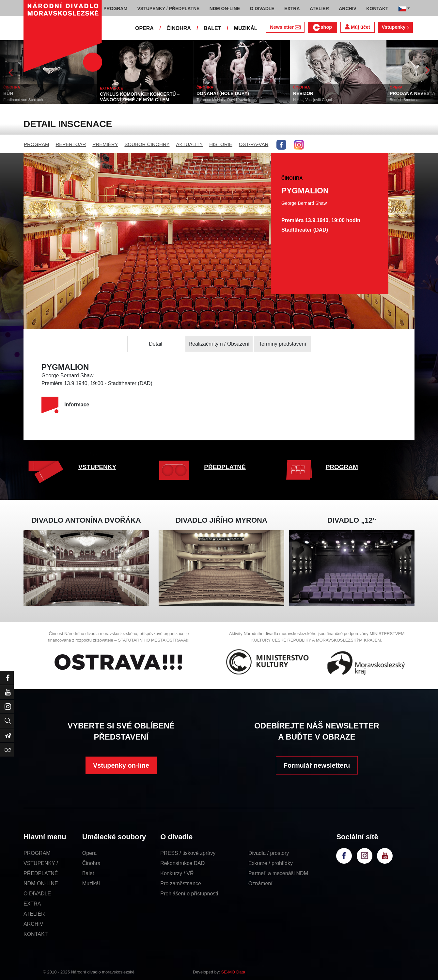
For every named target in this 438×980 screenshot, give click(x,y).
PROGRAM (37, 144)
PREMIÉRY (105, 144)
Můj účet (357, 27)
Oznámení (260, 883)
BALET (212, 28)
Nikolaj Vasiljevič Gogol (313, 100)
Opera (89, 853)
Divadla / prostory (269, 853)
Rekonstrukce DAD (182, 863)
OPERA (144, 28)
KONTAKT (36, 934)
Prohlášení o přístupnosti (189, 894)
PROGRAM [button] (115, 8)
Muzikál (91, 883)
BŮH (8, 93)
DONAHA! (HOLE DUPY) (223, 93)
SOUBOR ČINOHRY (147, 144)
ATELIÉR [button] (319, 8)
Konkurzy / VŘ (177, 873)
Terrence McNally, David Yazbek (223, 100)
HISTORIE (221, 144)
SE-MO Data (233, 972)
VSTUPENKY (97, 467)
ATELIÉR (34, 914)
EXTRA (32, 904)
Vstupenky (395, 27)
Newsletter (285, 27)
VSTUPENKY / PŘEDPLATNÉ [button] (169, 8)
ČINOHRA (179, 28)
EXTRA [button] (292, 8)
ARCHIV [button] (348, 8)
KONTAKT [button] (377, 8)
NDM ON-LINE (41, 883)
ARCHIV (33, 924)
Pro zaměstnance (181, 883)
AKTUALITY (189, 144)
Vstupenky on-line (121, 765)
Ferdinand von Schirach (23, 100)
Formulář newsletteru (317, 765)
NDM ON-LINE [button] (225, 8)
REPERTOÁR (71, 144)
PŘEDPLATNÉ (225, 467)
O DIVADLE (37, 894)
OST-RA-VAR (254, 144)
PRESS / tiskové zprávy (188, 853)
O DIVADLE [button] (262, 8)
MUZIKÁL (246, 28)
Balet (88, 873)
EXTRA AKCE (111, 88)
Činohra (91, 863)
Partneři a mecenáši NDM (278, 873)
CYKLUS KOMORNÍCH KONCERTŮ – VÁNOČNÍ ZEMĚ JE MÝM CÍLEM (140, 97)
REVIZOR (303, 93)
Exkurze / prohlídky (271, 863)
